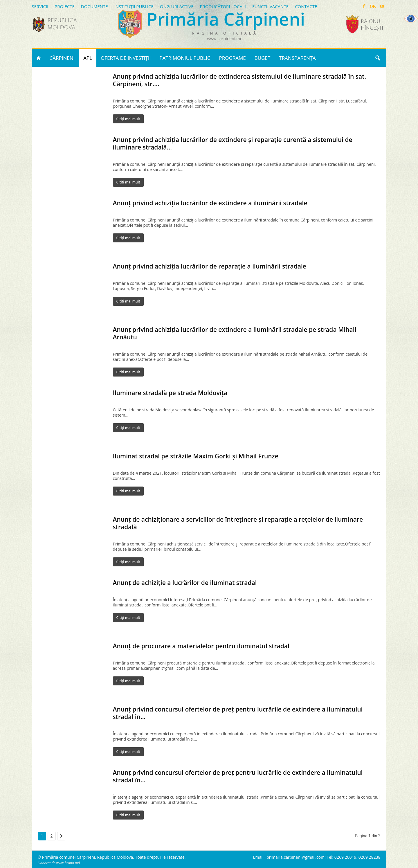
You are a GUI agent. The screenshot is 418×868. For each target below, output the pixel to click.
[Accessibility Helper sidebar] (411, 19)
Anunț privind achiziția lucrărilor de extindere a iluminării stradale (210, 203)
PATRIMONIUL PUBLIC (185, 58)
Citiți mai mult (128, 119)
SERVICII (40, 6)
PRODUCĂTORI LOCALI (223, 6)
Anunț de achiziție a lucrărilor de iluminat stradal (185, 583)
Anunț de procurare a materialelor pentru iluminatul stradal (201, 646)
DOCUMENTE (94, 6)
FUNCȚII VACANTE (270, 6)
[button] (378, 58)
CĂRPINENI (62, 58)
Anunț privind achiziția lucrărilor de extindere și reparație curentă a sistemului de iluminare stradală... (233, 143)
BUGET (263, 58)
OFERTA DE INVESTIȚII (126, 58)
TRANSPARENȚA (297, 58)
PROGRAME (232, 58)
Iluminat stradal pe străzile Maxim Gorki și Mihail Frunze (196, 456)
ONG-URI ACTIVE (177, 6)
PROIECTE (65, 6)
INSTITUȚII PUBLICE (134, 6)
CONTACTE (306, 6)
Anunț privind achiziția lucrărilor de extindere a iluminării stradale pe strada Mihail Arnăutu (235, 333)
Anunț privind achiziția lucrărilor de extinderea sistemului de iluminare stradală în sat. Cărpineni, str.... (240, 80)
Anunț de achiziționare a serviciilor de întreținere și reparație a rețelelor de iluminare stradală (238, 523)
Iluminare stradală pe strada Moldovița (170, 393)
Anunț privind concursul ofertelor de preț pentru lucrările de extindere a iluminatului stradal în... (238, 713)
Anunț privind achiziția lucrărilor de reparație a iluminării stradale (210, 266)
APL (88, 58)
